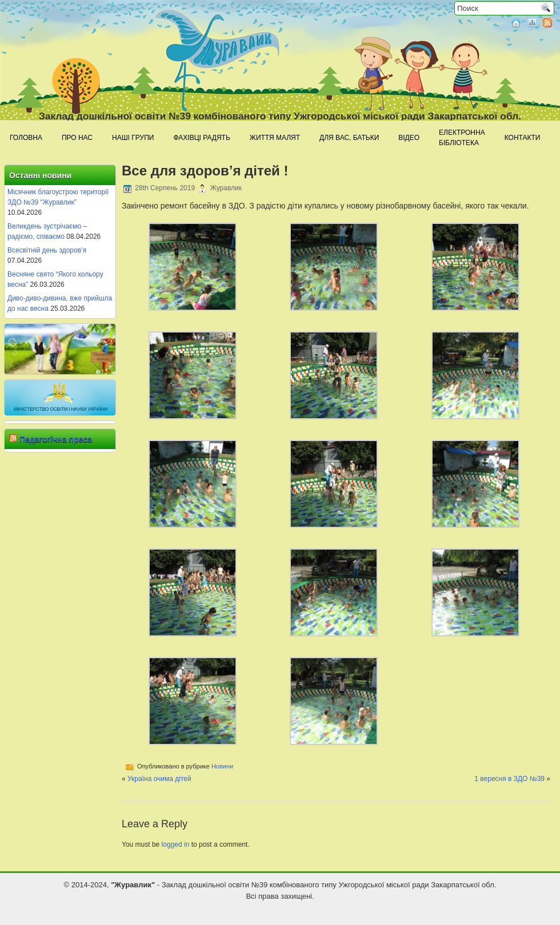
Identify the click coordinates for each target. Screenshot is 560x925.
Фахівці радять (201, 138)
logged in (176, 844)
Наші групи (133, 138)
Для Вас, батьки (349, 138)
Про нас (77, 138)
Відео (409, 138)
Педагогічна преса (56, 439)
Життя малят (275, 138)
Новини (222, 766)
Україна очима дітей (159, 779)
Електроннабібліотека (462, 138)
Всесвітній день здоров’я (47, 250)
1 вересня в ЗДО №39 (509, 779)
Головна (26, 138)
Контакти (523, 138)
